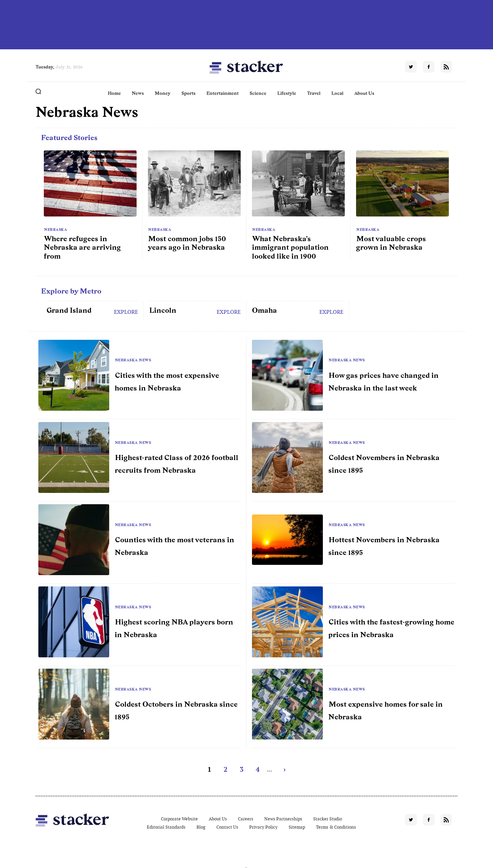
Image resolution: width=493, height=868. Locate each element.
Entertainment (223, 93)
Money (163, 93)
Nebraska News (133, 360)
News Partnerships (283, 819)
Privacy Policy (263, 827)
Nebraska (56, 230)
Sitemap (297, 827)
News (138, 93)
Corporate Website (179, 819)
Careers (246, 819)
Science (258, 93)
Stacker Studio (328, 819)
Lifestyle (287, 93)
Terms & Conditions (336, 827)
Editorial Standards (166, 827)
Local (337, 93)
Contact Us (227, 827)
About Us (364, 93)
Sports (188, 93)
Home (114, 93)
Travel (314, 93)
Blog (201, 827)
